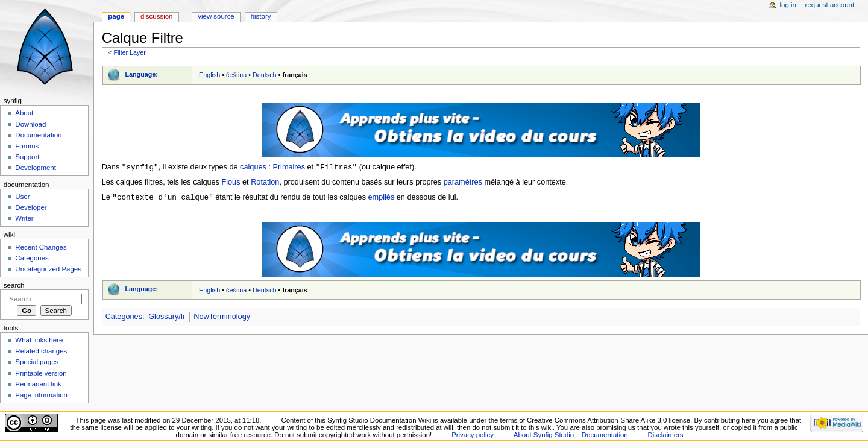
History (261, 16)
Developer (31, 207)
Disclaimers (666, 435)
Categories (124, 318)
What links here (39, 340)
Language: (141, 74)
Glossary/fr (167, 318)
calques (253, 168)
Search (14, 285)
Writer (24, 218)
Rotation (265, 183)
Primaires (289, 168)
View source (216, 16)
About (24, 113)
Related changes (41, 351)
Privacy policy (473, 435)
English (209, 75)
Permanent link (38, 384)
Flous (231, 183)
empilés (382, 198)
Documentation (38, 135)
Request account (830, 5)
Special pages (37, 362)
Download (30, 124)
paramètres (463, 183)
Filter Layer (129, 52)
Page (116, 16)
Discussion (156, 16)
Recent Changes (41, 247)
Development (35, 168)
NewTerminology (222, 318)
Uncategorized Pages (48, 269)
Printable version (41, 373)
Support (27, 157)
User (22, 197)
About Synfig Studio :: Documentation (571, 435)
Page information (41, 395)
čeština (236, 75)
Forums (27, 146)
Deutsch (265, 75)
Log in (788, 5)
